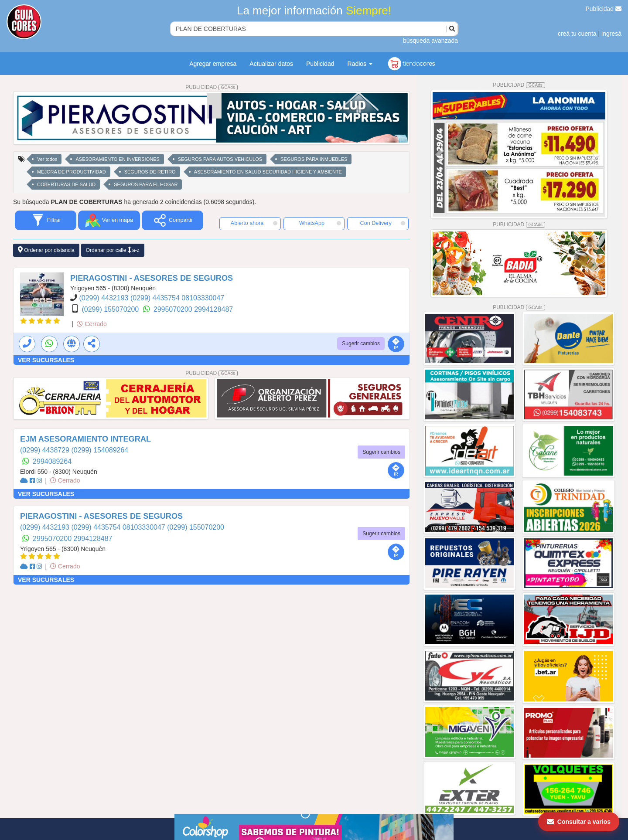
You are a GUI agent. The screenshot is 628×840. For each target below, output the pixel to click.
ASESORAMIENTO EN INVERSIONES (117, 159)
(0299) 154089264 (100, 450)
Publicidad (604, 9)
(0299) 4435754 (156, 298)
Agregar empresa (213, 64)
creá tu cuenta (577, 34)
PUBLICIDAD (212, 87)
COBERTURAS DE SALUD (66, 184)
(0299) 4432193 (104, 298)
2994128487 (213, 309)
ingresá (611, 34)
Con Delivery (383, 223)
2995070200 (174, 309)
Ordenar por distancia (46, 250)
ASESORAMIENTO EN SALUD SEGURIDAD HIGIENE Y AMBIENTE (268, 172)
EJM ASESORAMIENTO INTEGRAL (85, 439)
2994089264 (52, 461)
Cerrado (92, 324)
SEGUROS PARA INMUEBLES (314, 159)
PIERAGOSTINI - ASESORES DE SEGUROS (152, 278)
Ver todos (47, 159)
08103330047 (203, 298)
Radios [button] (360, 64)
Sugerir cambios (361, 343)
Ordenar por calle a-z (113, 250)
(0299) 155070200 (111, 309)
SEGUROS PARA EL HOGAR (146, 184)
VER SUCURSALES (46, 360)
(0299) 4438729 (46, 450)
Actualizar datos (271, 64)
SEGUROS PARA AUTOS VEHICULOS (220, 159)
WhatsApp (320, 223)
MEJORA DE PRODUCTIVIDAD (72, 172)
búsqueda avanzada (430, 41)
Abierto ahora (254, 223)
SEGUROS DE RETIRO (150, 172)
